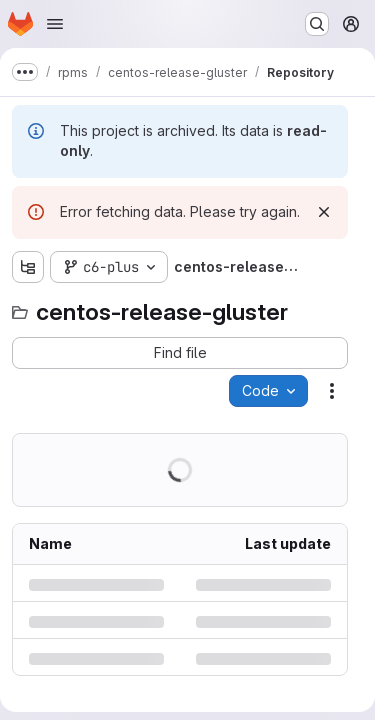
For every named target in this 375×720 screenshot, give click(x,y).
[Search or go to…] (317, 24)
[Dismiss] (324, 212)
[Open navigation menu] (55, 24)
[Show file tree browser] (28, 267)
